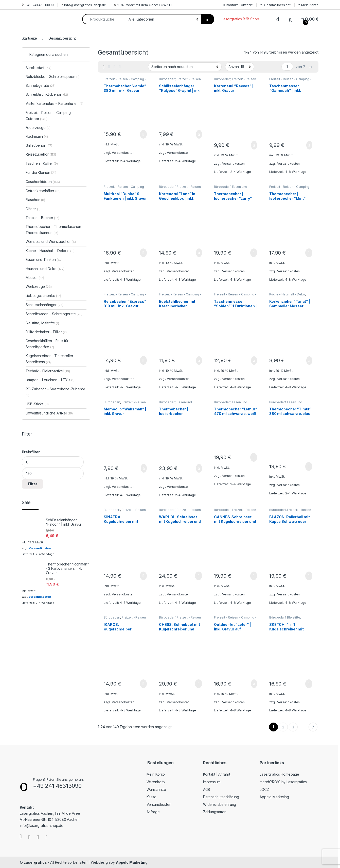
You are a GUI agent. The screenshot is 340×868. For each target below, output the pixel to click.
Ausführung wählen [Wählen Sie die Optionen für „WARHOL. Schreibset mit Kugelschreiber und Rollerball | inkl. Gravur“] (198, 576)
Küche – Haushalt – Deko (50, 251)
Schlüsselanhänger (44, 305)
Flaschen (35, 200)
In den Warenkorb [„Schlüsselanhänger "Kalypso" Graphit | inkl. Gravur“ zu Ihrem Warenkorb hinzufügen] (199, 134)
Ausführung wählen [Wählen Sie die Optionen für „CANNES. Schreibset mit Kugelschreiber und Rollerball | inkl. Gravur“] (254, 576)
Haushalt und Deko (45, 269)
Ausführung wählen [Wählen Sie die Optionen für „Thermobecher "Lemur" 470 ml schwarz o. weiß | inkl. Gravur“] (254, 457)
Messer (35, 278)
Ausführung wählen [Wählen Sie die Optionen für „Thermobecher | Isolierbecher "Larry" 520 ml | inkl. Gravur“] (254, 253)
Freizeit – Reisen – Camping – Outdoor (50, 116)
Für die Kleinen (41, 172)
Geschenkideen (43, 182)
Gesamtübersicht (275, 5)
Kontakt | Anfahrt (238, 5)
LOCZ (264, 789)
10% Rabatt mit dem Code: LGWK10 (143, 5)
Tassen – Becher (42, 218)
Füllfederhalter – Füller (46, 332)
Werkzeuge (39, 286)
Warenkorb (156, 782)
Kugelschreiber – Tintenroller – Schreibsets (51, 359)
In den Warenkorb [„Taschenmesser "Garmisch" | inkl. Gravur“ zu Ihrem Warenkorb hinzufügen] (309, 145)
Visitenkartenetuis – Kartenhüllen (55, 103)
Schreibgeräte (41, 85)
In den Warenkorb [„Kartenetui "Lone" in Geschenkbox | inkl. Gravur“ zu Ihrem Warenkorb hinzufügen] (199, 253)
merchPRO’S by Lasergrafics (283, 782)
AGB (207, 789)
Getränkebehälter (43, 191)
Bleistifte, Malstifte (42, 323)
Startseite (30, 38)
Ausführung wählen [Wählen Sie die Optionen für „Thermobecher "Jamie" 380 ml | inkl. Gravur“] (143, 134)
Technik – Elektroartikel (48, 371)
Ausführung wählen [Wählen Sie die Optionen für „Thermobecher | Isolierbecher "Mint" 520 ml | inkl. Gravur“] (309, 253)
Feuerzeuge (38, 128)
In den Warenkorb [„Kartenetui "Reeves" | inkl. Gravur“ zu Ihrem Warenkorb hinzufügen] (254, 145)
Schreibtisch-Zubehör (47, 94)
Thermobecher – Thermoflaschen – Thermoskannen (55, 230)
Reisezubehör (41, 154)
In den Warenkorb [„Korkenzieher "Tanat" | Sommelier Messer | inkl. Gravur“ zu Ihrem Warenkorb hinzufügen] (309, 361)
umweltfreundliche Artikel (49, 413)
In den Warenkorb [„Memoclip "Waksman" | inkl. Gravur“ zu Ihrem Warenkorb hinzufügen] (144, 468)
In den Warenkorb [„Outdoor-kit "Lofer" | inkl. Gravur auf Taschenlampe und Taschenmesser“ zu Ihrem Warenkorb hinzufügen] (254, 684)
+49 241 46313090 (38, 5)
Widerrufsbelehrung (220, 804)
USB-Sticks (37, 404)
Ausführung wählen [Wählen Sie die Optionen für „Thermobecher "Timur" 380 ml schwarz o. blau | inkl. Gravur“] (309, 466)
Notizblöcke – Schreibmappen (53, 77)
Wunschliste (156, 789)
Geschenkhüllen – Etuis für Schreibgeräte (47, 344)
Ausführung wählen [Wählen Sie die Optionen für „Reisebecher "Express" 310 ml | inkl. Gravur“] (143, 360)
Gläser (33, 209)
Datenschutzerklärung (221, 797)
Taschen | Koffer (42, 163)
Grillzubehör (39, 145)
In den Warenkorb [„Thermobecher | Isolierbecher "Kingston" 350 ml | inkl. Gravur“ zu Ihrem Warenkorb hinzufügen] (199, 468)
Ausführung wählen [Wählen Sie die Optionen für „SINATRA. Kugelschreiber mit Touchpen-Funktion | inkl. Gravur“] (143, 576)
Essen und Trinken (44, 260)
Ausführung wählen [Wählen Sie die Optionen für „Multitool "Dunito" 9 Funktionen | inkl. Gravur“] (143, 253)
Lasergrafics (35, 862)
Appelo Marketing (274, 797)
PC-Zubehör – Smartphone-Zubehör (56, 392)
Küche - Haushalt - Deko (287, 294)
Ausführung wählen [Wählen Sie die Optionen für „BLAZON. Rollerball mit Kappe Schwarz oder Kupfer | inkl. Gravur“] (309, 576)
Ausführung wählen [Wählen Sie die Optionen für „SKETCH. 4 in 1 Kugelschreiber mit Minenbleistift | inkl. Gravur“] (309, 684)
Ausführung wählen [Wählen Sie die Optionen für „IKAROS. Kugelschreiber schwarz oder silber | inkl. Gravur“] (143, 684)
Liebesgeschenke (43, 296)
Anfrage (153, 812)
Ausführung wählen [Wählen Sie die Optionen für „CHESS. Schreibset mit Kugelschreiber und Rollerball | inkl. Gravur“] (198, 684)
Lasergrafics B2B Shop (240, 19)
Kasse (151, 797)
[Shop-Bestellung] (185, 67)
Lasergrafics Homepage (279, 774)
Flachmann (37, 136)
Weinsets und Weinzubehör (51, 241)
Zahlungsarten (215, 812)
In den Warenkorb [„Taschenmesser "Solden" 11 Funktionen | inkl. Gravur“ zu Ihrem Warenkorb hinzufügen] (254, 361)
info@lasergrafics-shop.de (84, 5)
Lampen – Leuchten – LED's (50, 380)
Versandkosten (123, 153)
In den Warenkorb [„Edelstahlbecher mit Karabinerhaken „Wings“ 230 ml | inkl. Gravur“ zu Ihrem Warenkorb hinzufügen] (199, 361)
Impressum (212, 782)
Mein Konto (308, 5)
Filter (33, 484)
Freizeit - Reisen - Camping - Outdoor (180, 81)
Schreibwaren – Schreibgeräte (54, 314)
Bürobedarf (167, 79)
